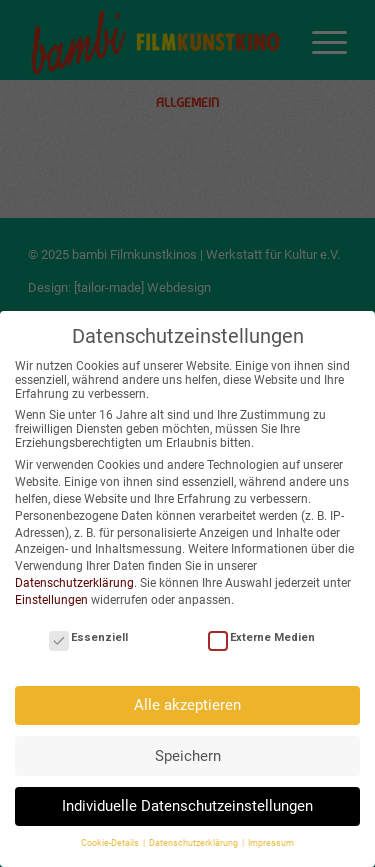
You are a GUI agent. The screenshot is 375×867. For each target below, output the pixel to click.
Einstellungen (51, 600)
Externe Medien (261, 637)
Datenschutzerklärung (74, 583)
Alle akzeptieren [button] (187, 705)
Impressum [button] (271, 843)
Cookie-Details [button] (111, 843)
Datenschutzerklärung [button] (194, 843)
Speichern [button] (188, 756)
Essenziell (88, 637)
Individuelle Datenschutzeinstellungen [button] (187, 806)
